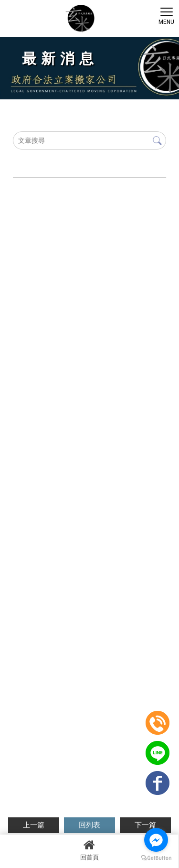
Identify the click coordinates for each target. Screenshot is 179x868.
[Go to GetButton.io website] (156, 858)
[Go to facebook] (156, 840)
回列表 (89, 825)
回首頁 (89, 850)
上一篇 (34, 825)
